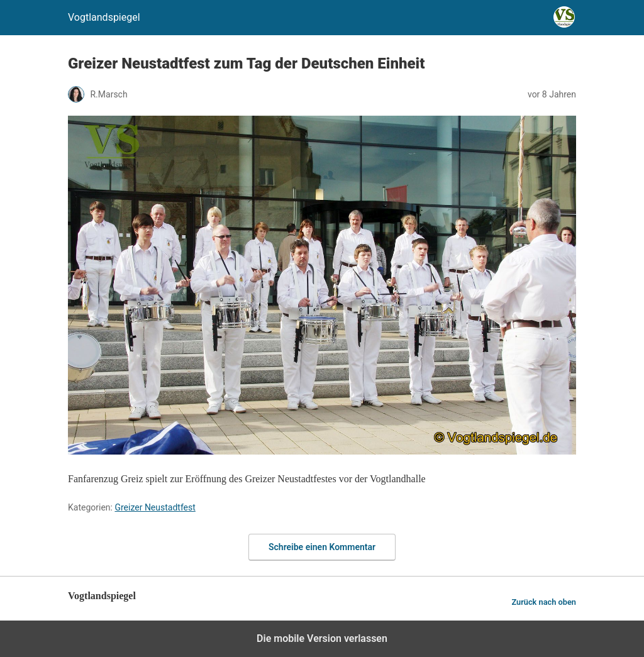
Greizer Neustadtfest (155, 507)
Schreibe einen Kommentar (322, 547)
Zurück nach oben (544, 602)
